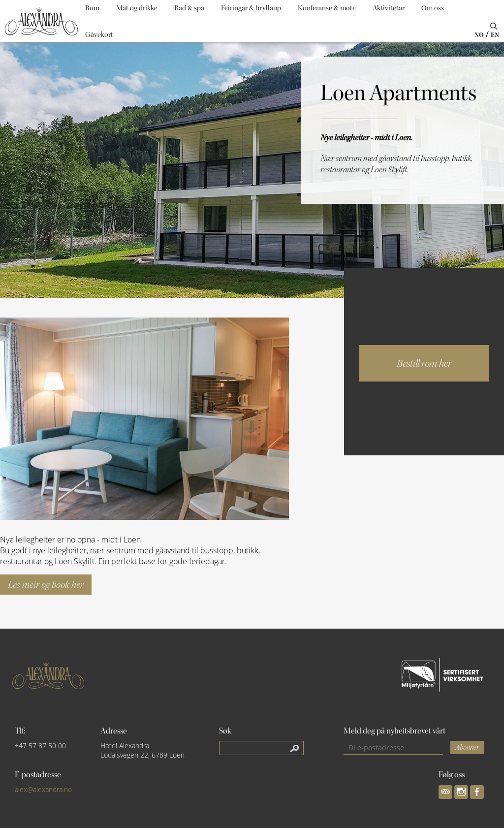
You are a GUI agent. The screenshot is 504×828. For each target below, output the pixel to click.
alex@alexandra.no (43, 789)
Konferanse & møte (327, 8)
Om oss (433, 8)
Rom (92, 8)
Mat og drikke (137, 8)
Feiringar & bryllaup (251, 8)
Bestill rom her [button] (424, 363)
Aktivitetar (389, 8)
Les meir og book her (46, 585)
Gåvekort (99, 35)
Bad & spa (189, 8)
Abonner (467, 748)
